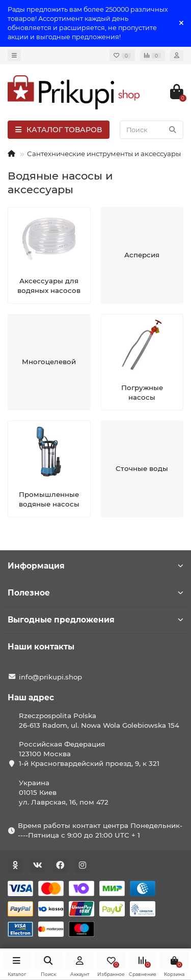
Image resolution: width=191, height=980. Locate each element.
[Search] (152, 130)
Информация (95, 566)
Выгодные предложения (95, 620)
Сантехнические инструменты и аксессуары (104, 154)
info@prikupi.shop (50, 677)
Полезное (95, 593)
